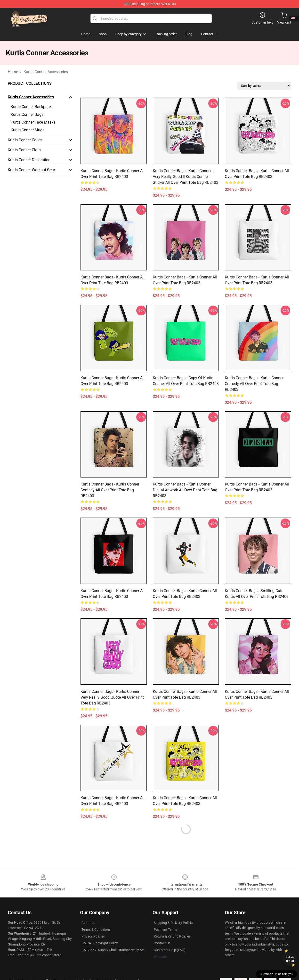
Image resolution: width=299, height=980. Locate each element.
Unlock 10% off (290, 959)
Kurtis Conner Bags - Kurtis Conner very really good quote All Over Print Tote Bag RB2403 (112, 697)
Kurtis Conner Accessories (46, 72)
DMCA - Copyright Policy (100, 943)
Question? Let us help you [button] (276, 974)
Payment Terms (166, 930)
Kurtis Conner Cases (25, 140)
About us (88, 923)
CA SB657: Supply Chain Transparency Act (113, 950)
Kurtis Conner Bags (27, 114)
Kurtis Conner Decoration (29, 160)
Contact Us (162, 943)
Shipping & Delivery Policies (174, 923)
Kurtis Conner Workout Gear (31, 170)
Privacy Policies (93, 936)
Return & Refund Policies (172, 936)
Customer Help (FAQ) (170, 950)
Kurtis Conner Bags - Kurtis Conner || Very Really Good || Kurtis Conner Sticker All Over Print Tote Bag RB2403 (186, 177)
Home (13, 72)
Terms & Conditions (96, 930)
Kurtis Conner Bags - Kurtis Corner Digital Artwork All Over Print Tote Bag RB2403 (185, 490)
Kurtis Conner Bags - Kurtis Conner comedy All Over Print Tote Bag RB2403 (254, 384)
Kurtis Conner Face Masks (33, 122)
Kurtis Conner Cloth (24, 150)
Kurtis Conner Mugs (28, 130)
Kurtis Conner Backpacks (32, 107)
